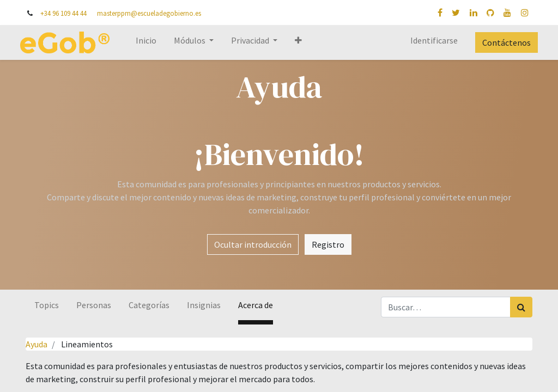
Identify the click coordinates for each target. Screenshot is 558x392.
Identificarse (429, 40)
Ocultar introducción (253, 244)
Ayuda (37, 344)
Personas (94, 305)
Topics (47, 305)
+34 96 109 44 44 (63, 13)
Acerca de (256, 305)
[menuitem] (151, 42)
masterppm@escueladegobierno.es (149, 13)
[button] (304, 42)
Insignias (204, 305)
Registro (328, 244)
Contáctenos (501, 42)
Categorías (149, 305)
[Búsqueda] (521, 307)
